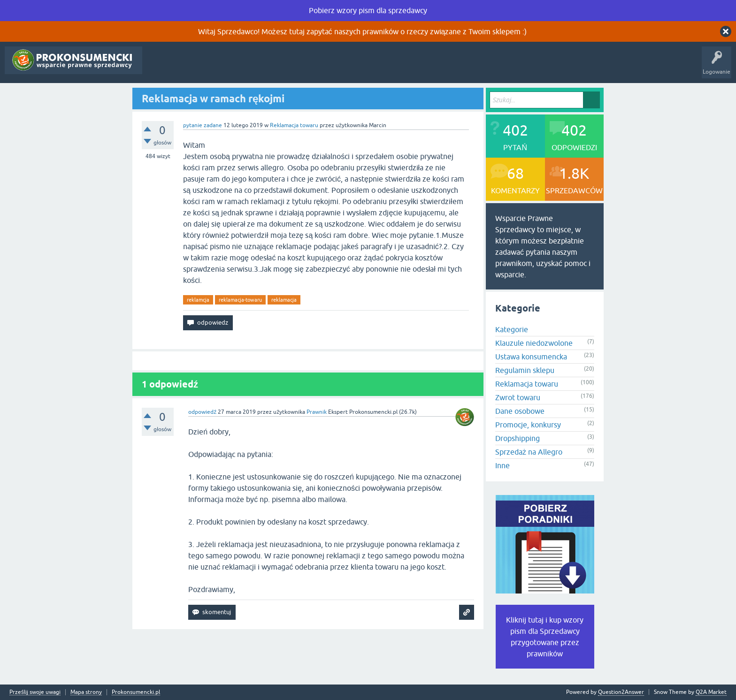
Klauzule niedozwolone (534, 343)
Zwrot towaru (518, 397)
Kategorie (249, 67)
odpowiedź (202, 412)
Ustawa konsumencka (531, 357)
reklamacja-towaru (240, 300)
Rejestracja (332, 67)
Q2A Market (711, 692)
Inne (502, 465)
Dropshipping (517, 438)
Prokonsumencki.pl (136, 692)
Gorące (188, 67)
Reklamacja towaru (294, 125)
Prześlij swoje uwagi (35, 692)
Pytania (159, 67)
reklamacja (284, 300)
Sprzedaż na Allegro (529, 452)
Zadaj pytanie (289, 67)
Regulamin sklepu (525, 370)
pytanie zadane (203, 125)
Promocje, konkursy (528, 425)
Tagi (217, 67)
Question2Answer (621, 692)
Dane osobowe (520, 411)
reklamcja (198, 300)
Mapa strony (86, 692)
